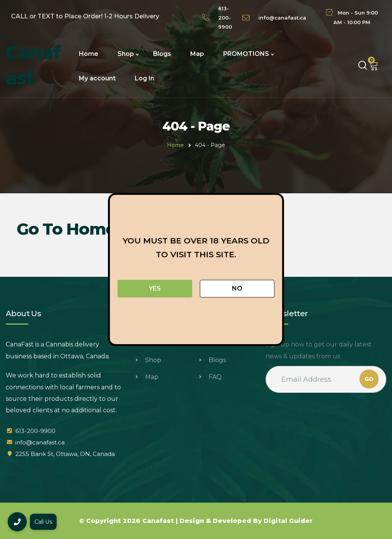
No (237, 288)
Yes (155, 288)
